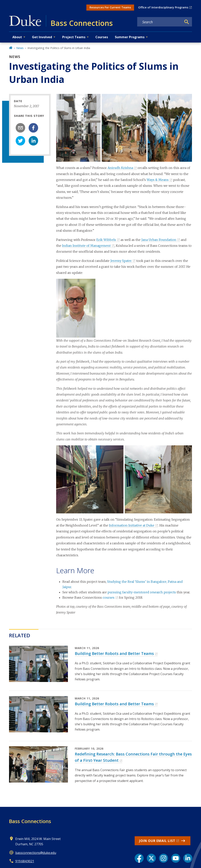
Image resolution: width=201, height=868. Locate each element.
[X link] (151, 858)
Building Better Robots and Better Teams (114, 653)
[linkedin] (33, 141)
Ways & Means (158, 180)
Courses (102, 37)
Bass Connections (30, 821)
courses (109, 597)
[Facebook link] (139, 858)
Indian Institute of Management (86, 246)
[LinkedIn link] (188, 858)
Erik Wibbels (106, 240)
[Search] (187, 22)
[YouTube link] (176, 858)
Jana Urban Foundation (159, 240)
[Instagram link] (164, 858)
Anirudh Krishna (120, 168)
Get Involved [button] (42, 37)
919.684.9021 (25, 861)
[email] (20, 128)
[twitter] (20, 141)
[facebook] (33, 128)
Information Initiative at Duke (132, 525)
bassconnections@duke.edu (36, 853)
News (20, 48)
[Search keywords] (160, 22)
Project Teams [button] (74, 37)
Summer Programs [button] (130, 37)
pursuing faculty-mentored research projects (142, 592)
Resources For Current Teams (110, 7)
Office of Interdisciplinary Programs (163, 7)
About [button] (17, 37)
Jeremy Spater (121, 261)
